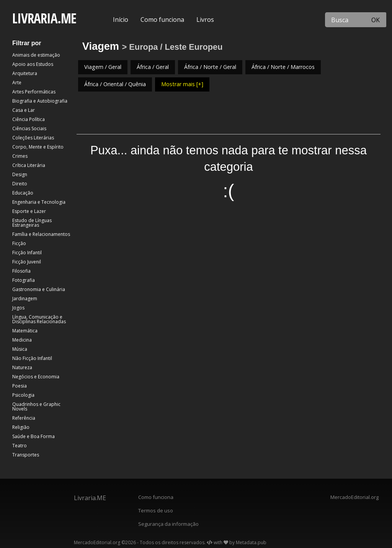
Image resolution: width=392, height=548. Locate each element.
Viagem (101, 46)
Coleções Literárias (33, 138)
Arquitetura (25, 73)
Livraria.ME (90, 498)
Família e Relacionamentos (41, 234)
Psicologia (23, 395)
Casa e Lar (24, 110)
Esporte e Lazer (29, 211)
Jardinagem (25, 299)
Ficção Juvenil (27, 262)
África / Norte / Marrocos (283, 67)
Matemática (25, 331)
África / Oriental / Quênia (115, 84)
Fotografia (24, 280)
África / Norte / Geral (210, 67)
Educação (23, 193)
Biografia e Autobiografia (40, 101)
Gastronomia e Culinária (39, 289)
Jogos (18, 308)
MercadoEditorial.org (354, 497)
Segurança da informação (168, 524)
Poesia (20, 386)
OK (376, 20)
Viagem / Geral (103, 67)
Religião (21, 427)
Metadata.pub (251, 542)
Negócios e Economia (36, 377)
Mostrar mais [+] (182, 84)
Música (20, 349)
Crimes (20, 156)
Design (20, 174)
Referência (24, 418)
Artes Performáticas (34, 92)
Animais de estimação (36, 55)
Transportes (26, 455)
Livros (205, 20)
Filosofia (21, 271)
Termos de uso (156, 510)
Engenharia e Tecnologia (39, 202)
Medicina (22, 340)
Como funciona (162, 20)
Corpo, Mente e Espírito (38, 147)
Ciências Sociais (29, 128)
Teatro (20, 446)
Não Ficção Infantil (32, 358)
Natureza (22, 367)
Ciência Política (29, 119)
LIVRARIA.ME (44, 18)
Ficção (19, 243)
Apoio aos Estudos (33, 64)
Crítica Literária (29, 165)
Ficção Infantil (27, 253)
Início (121, 20)
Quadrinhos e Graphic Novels (36, 407)
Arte (17, 83)
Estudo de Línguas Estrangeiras (32, 223)
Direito (20, 184)
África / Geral (153, 67)
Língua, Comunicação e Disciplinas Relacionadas (39, 319)
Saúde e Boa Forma (33, 436)
